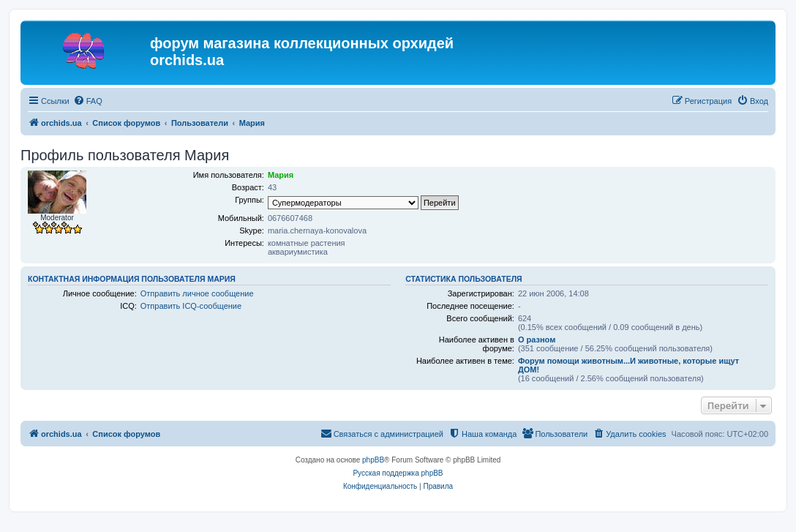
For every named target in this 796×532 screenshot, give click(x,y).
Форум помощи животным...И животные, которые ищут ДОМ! (628, 365)
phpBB (373, 460)
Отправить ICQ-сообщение (191, 306)
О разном (537, 340)
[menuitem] (88, 101)
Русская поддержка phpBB (398, 473)
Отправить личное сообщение (197, 293)
